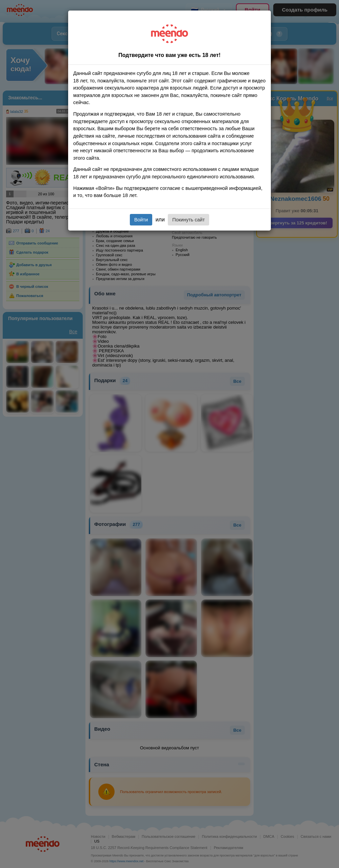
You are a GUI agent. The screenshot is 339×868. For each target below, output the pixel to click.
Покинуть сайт (188, 220)
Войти (141, 220)
